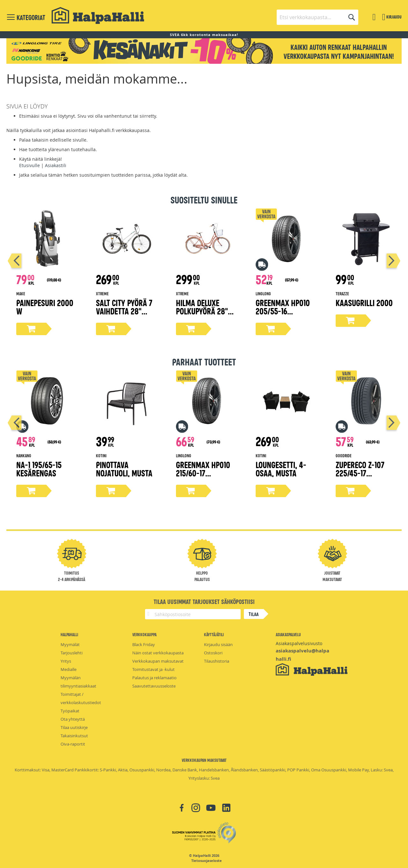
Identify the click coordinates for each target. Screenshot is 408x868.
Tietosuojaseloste (207, 861)
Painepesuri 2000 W (45, 307)
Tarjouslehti (72, 653)
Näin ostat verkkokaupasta (158, 653)
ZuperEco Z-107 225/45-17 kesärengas (360, 473)
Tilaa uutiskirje (74, 727)
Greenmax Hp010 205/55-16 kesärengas (283, 311)
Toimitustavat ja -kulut (153, 669)
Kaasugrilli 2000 (364, 302)
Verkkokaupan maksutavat (158, 661)
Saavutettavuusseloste (154, 686)
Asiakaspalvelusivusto (299, 643)
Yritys (66, 661)
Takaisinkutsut (74, 736)
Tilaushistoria (217, 661)
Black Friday (144, 644)
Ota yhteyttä (73, 719)
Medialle (69, 669)
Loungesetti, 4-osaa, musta (281, 469)
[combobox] (317, 17)
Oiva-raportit (73, 744)
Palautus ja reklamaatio (154, 678)
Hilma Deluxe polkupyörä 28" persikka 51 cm (202, 311)
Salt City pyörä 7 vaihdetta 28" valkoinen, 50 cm (124, 311)
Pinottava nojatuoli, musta (124, 469)
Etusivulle (29, 165)
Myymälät (70, 644)
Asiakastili (56, 165)
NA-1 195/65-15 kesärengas (39, 469)
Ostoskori (213, 653)
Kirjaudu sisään (218, 644)
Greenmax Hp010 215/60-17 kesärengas (203, 473)
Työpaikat (70, 711)
